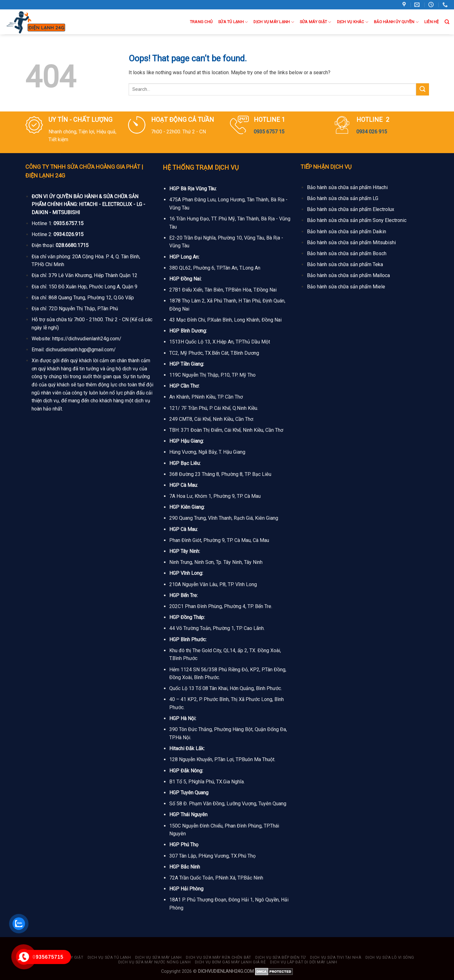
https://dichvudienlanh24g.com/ (87, 339)
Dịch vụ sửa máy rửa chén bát (218, 957)
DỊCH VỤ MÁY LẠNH (274, 22)
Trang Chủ (201, 22)
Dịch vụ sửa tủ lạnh (109, 957)
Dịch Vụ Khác (353, 22)
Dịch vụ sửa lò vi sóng (390, 957)
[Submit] (422, 89)
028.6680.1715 (72, 245)
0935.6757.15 (69, 223)
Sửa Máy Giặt (316, 22)
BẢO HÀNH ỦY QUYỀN (396, 22)
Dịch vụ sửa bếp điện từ (281, 957)
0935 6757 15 (269, 132)
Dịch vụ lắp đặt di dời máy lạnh (304, 962)
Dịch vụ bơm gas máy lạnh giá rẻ (230, 962)
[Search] (447, 22)
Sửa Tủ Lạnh (233, 22)
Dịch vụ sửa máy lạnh (158, 957)
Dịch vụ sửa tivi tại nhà (336, 957)
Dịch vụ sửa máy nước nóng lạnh (154, 962)
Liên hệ (432, 22)
